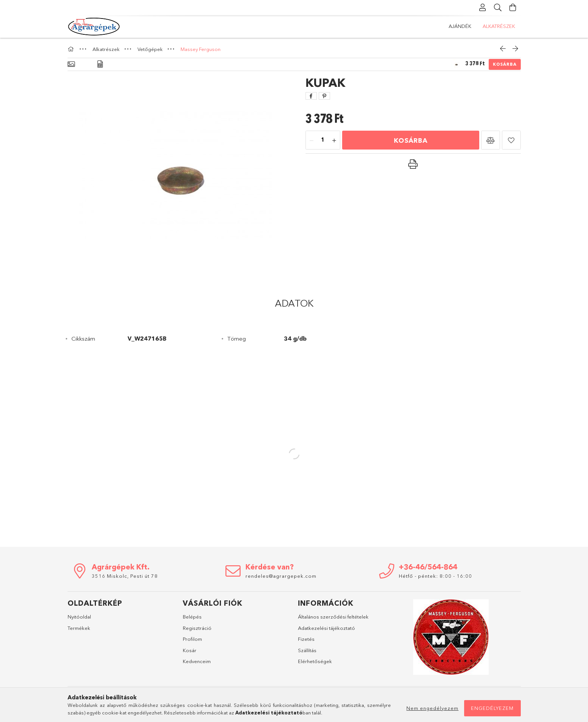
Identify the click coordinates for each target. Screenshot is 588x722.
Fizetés (306, 639)
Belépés (192, 617)
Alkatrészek (465, 26)
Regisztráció (197, 628)
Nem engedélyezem (432, 708)
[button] (491, 140)
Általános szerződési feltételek (333, 617)
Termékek (79, 628)
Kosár (190, 650)
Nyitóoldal (79, 617)
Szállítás (307, 650)
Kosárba (505, 64)
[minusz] (312, 140)
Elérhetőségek (315, 661)
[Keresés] (498, 8)
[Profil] (483, 8)
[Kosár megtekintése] (513, 8)
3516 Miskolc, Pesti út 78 (125, 576)
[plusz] (334, 140)
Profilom (192, 639)
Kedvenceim (197, 661)
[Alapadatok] (71, 64)
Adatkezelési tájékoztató (326, 628)
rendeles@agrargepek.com (281, 576)
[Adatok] (100, 64)
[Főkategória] (72, 49)
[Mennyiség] (323, 140)
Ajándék (504, 26)
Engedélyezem (492, 708)
